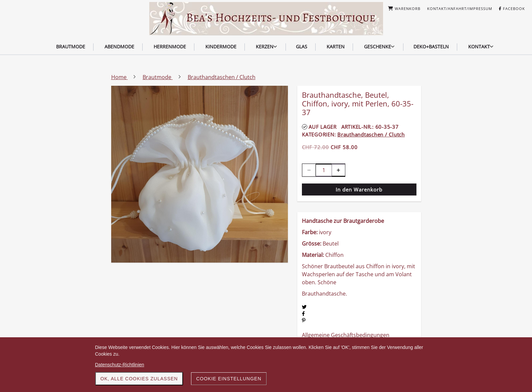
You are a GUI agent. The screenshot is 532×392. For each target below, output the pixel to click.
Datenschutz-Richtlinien (120, 365)
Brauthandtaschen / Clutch (371, 134)
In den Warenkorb (359, 189)
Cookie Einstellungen (229, 379)
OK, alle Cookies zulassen (139, 379)
